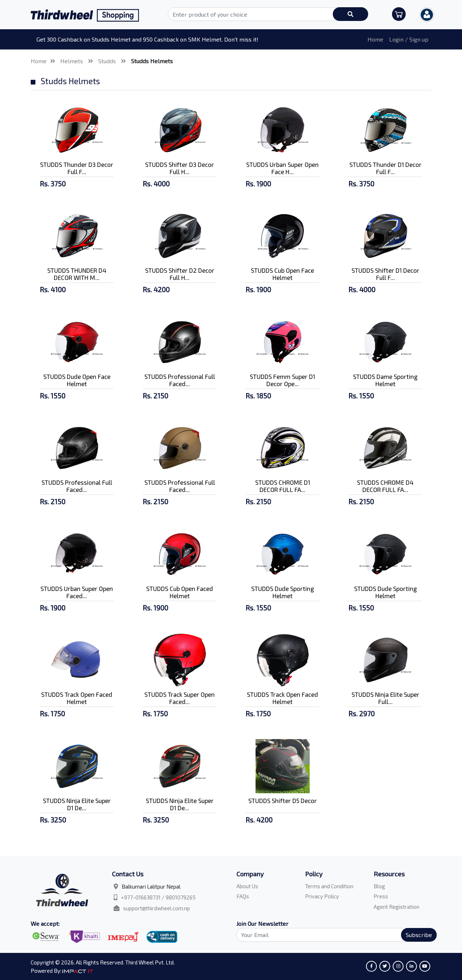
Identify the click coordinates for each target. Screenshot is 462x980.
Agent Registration (396, 907)
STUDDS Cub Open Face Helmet (282, 274)
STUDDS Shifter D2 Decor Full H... (180, 274)
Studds (108, 61)
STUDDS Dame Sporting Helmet (385, 380)
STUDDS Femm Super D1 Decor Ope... (282, 380)
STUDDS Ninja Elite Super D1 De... (77, 804)
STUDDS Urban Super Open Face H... (282, 168)
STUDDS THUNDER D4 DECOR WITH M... (77, 274)
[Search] (332, 935)
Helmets (72, 61)
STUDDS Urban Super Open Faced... (77, 592)
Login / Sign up (409, 39)
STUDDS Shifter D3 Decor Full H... (180, 168)
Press (381, 896)
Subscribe (419, 935)
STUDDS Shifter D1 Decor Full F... (385, 274)
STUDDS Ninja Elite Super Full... (385, 698)
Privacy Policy (322, 896)
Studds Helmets (152, 61)
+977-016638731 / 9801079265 (158, 897)
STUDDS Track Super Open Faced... (180, 698)
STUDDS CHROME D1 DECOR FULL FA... (283, 486)
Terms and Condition (329, 886)
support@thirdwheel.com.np (156, 908)
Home (375, 39)
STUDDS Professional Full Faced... (180, 380)
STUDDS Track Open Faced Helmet (77, 698)
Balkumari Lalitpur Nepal (151, 886)
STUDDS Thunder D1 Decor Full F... (385, 168)
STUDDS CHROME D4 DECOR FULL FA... (385, 486)
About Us (247, 886)
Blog (379, 886)
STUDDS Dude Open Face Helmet (77, 380)
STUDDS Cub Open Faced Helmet (180, 592)
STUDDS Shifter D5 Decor (283, 800)
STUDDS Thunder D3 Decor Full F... (77, 168)
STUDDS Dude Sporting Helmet (283, 592)
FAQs (243, 896)
